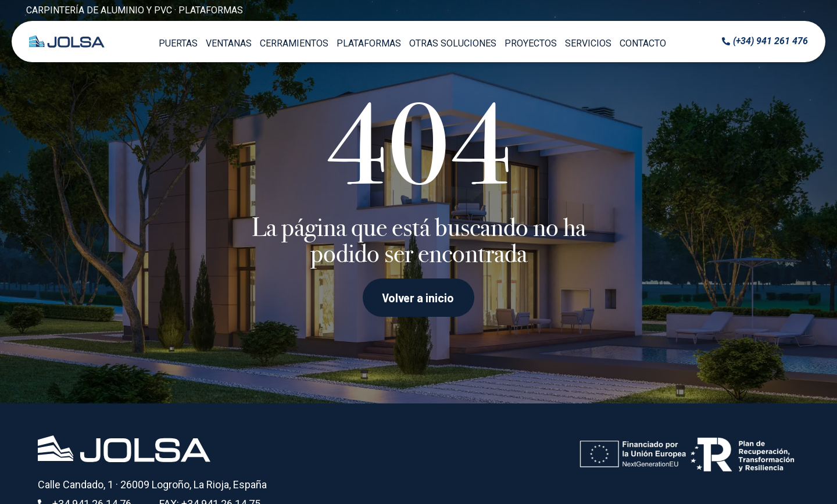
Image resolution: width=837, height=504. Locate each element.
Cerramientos (294, 43)
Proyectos (531, 43)
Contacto (643, 43)
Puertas (178, 43)
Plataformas (369, 43)
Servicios (588, 43)
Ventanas (229, 43)
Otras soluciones (453, 43)
